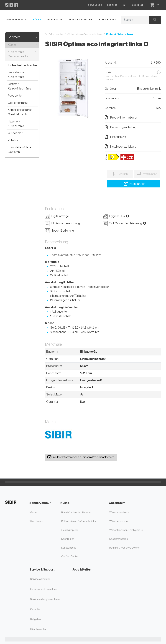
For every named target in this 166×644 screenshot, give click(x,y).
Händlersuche (38, 629)
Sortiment (14, 37)
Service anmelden (40, 579)
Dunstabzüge (69, 548)
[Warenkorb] (152, 5)
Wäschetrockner (119, 521)
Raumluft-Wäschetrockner (125, 548)
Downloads (95, 5)
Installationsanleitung (121, 146)
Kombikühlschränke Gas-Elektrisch (20, 112)
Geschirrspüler (70, 530)
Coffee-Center (70, 557)
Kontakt (112, 5)
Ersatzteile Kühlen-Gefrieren (19, 150)
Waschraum (55, 20)
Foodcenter (15, 96)
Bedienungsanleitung (121, 127)
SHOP (49, 34)
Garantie (35, 609)
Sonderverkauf (17, 20)
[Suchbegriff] (131, 20)
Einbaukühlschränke (22, 65)
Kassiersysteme (119, 539)
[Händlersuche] (133, 184)
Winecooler (15, 133)
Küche (37, 20)
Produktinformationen (121, 117)
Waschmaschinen (119, 513)
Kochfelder (68, 539)
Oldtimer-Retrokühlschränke (20, 86)
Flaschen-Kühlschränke (16, 124)
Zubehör (13, 140)
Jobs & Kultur (107, 20)
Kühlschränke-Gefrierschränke (22, 54)
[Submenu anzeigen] (36, 37)
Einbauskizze (116, 137)
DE (124, 5)
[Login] (138, 5)
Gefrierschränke (18, 103)
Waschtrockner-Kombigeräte (126, 530)
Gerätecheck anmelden (44, 589)
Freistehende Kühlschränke (16, 75)
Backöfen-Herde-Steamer (76, 513)
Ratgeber (36, 619)
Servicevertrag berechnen (45, 599)
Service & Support (80, 20)
